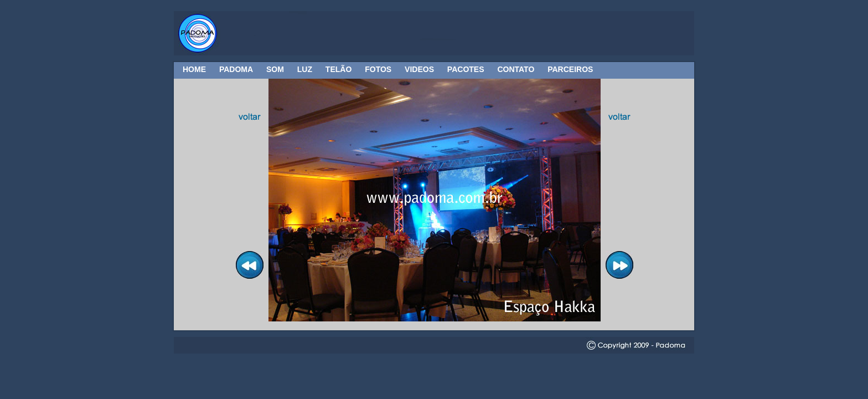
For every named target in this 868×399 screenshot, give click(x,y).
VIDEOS (419, 69)
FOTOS (378, 69)
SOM (275, 69)
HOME (194, 69)
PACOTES (466, 69)
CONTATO (516, 69)
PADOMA (236, 69)
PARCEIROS (570, 69)
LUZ (305, 69)
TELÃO (339, 69)
